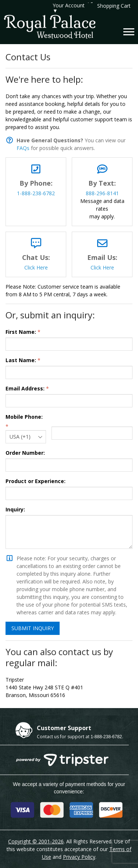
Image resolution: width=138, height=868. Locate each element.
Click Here (36, 267)
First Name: (21, 332)
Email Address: (25, 388)
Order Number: (25, 453)
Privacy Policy (79, 857)
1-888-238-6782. (107, 737)
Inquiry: (15, 509)
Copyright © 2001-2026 (36, 841)
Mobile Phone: (24, 417)
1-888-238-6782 (36, 193)
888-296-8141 (102, 193)
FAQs (23, 148)
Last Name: (21, 360)
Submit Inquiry (33, 628)
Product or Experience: (36, 481)
